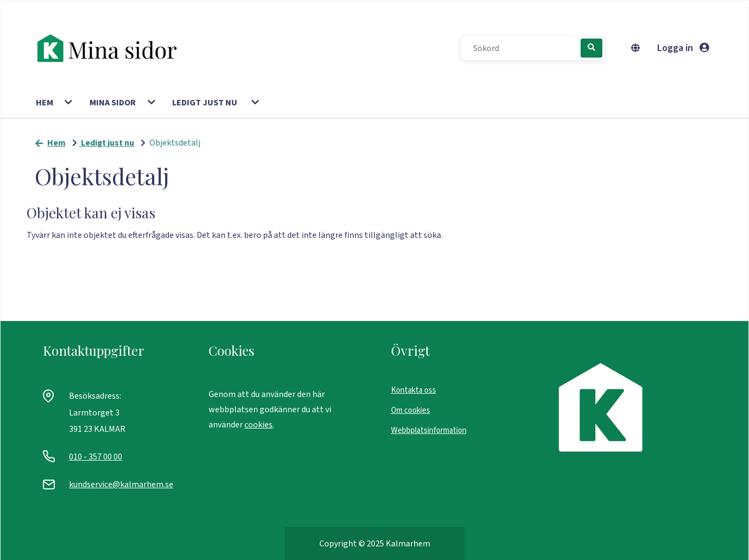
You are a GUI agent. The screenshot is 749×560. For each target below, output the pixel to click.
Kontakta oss (414, 390)
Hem (45, 103)
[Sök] (591, 48)
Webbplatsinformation (429, 430)
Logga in (683, 48)
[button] (69, 103)
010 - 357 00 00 (96, 457)
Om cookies (411, 410)
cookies (259, 425)
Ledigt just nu (205, 103)
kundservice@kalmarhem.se (121, 485)
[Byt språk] (638, 48)
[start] (112, 48)
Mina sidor (113, 103)
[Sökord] (526, 48)
